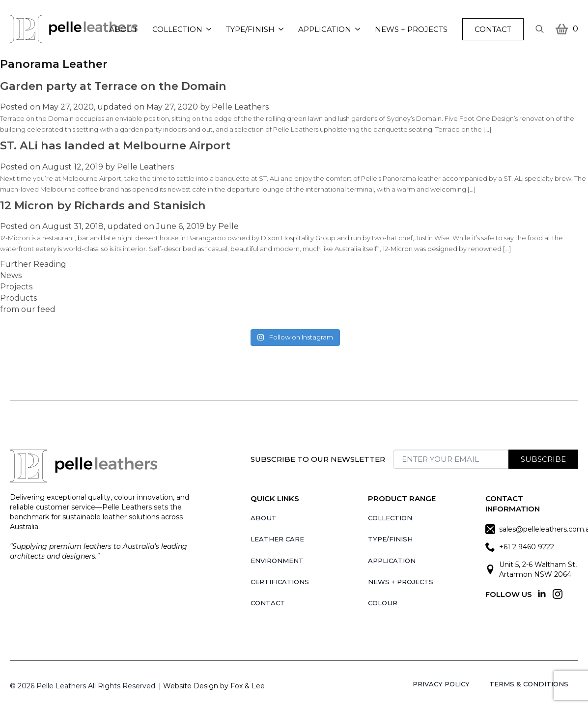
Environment (277, 561)
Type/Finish (250, 29)
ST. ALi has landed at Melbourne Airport (115, 145)
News (11, 275)
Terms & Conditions (529, 684)
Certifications (280, 582)
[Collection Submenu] (210, 29)
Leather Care (277, 539)
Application (325, 29)
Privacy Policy (441, 684)
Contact (268, 603)
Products (18, 298)
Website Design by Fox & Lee (214, 686)
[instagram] (558, 594)
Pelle (228, 226)
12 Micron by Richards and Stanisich (103, 205)
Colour (383, 603)
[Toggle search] (540, 29)
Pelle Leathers (240, 107)
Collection (177, 29)
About (123, 29)
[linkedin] (542, 594)
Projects (16, 287)
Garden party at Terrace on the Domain (113, 86)
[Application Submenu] (359, 29)
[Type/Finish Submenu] (283, 29)
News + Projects (411, 29)
